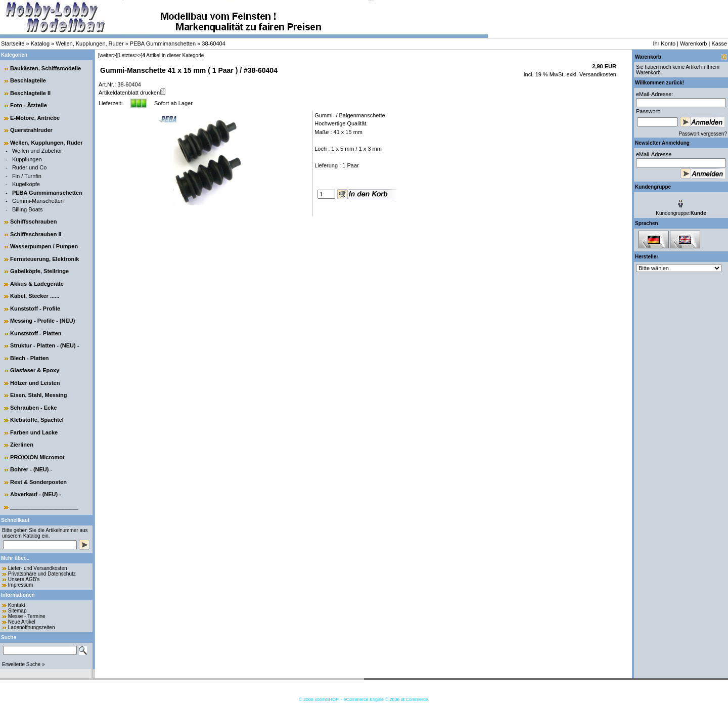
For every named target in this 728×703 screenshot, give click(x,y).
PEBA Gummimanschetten (163, 43)
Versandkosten (597, 74)
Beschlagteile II (30, 93)
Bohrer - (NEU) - (31, 469)
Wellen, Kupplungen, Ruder (89, 43)
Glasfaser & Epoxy (35, 370)
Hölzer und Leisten (35, 383)
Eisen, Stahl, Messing (38, 395)
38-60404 (214, 43)
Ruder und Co (30, 167)
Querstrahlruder (31, 130)
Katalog (40, 43)
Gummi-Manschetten (38, 201)
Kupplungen (27, 159)
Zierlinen (22, 445)
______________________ (44, 507)
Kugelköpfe (26, 184)
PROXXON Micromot (37, 457)
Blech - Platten (29, 358)
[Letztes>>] (130, 55)
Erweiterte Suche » (24, 664)
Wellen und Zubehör (37, 151)
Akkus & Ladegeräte (37, 284)
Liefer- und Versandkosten (38, 568)
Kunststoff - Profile (35, 309)
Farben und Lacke (34, 432)
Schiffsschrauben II (36, 234)
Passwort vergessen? (703, 134)
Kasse (719, 43)
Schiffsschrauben (33, 222)
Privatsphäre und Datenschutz (42, 574)
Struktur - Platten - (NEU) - (44, 345)
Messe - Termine (27, 616)
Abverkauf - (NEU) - (36, 494)
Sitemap (17, 611)
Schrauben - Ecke (33, 408)
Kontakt (17, 605)
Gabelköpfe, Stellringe (39, 271)
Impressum (20, 585)
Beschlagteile (28, 80)
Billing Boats (28, 209)
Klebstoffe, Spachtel (37, 420)
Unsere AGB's (24, 579)
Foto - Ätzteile (29, 105)
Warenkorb (693, 43)
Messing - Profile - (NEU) (42, 321)
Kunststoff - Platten (36, 333)
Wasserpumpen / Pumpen (44, 246)
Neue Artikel (22, 622)
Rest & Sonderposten (38, 482)
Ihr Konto (664, 43)
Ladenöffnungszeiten (32, 627)
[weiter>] (108, 55)
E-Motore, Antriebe (35, 118)
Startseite (13, 43)
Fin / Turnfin (27, 176)
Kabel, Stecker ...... (35, 296)
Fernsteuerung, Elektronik (44, 259)
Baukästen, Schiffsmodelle (45, 68)
